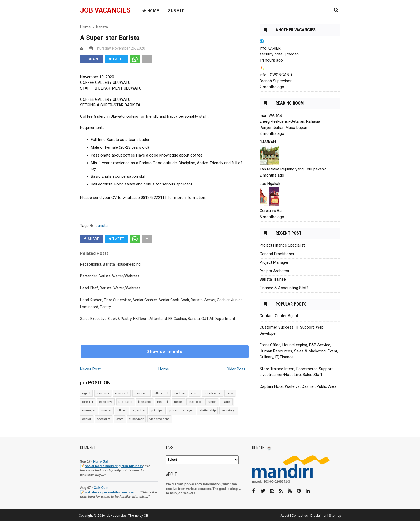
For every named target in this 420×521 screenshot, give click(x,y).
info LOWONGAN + (276, 75)
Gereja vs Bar (271, 211)
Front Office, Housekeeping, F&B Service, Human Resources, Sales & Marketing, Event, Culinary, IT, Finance (299, 351)
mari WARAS (271, 116)
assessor (103, 393)
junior (212, 402)
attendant (161, 393)
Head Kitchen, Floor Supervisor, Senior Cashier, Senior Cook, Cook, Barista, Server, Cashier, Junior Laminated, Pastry (161, 303)
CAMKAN (268, 142)
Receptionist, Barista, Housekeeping (110, 264)
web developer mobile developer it (111, 492)
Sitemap (335, 516)
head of (163, 402)
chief (194, 393)
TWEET (117, 59)
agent (86, 393)
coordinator (212, 393)
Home (164, 369)
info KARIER (270, 48)
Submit (176, 11)
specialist (104, 419)
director (88, 402)
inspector (195, 402)
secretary (228, 410)
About (285, 516)
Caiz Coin (101, 488)
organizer (139, 410)
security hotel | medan (279, 54)
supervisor (136, 419)
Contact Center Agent (279, 316)
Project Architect (274, 271)
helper (178, 402)
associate (141, 393)
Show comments (165, 352)
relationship (207, 410)
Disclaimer (318, 516)
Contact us (300, 516)
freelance (145, 402)
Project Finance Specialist (282, 245)
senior (87, 419)
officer (122, 410)
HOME (151, 11)
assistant (122, 393)
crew (230, 393)
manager (89, 410)
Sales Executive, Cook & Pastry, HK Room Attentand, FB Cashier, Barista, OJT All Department (158, 319)
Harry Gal (100, 462)
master (106, 410)
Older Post (236, 369)
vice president (159, 419)
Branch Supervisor (276, 81)
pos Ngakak (270, 184)
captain (180, 393)
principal (157, 410)
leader (226, 402)
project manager (181, 410)
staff (120, 419)
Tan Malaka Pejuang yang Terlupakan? (293, 169)
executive (106, 402)
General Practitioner (277, 254)
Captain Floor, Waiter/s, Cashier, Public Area (298, 386)
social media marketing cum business (114, 466)
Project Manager (274, 262)
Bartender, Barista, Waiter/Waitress (110, 276)
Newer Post (90, 369)
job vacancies (105, 10)
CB (146, 516)
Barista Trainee (273, 279)
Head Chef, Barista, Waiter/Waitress (110, 288)
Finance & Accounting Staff (284, 288)
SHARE (92, 59)
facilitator (125, 402)
